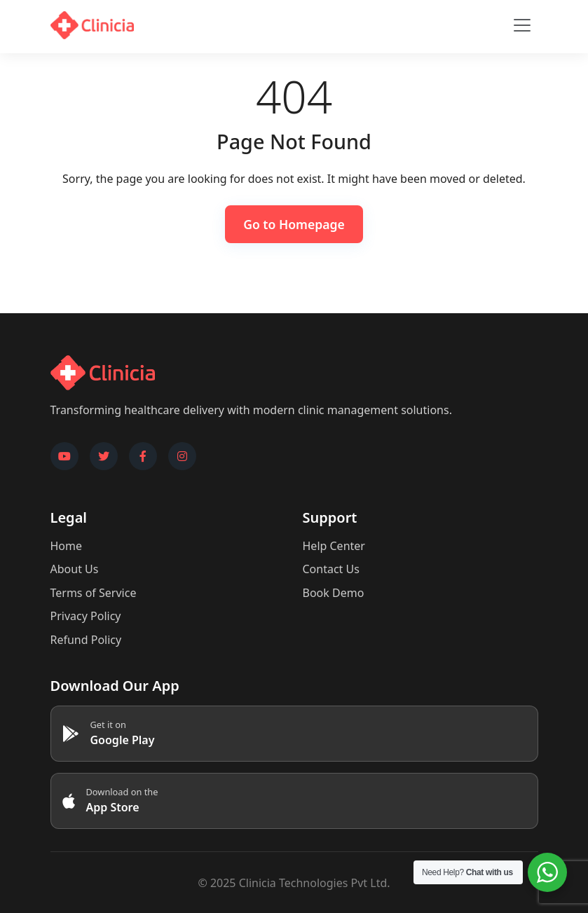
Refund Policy (86, 640)
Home (67, 546)
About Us (75, 569)
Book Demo (334, 593)
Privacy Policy (86, 616)
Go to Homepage (294, 224)
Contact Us (331, 569)
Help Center (334, 546)
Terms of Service (94, 593)
